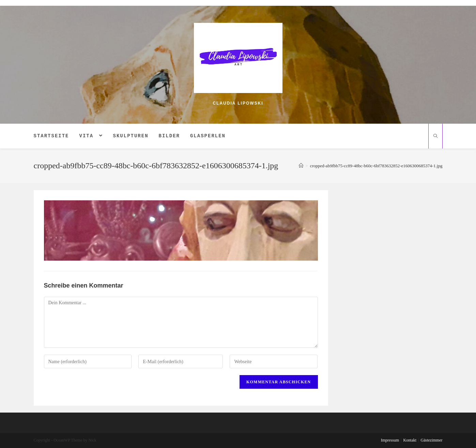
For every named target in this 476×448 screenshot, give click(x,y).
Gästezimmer (432, 440)
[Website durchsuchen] (435, 137)
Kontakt (410, 440)
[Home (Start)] (301, 166)
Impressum (390, 440)
